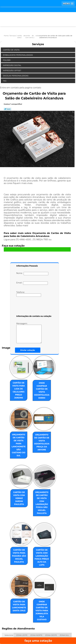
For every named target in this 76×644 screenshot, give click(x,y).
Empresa (38, 625)
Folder (7, 60)
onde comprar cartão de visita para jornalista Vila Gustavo (44, 577)
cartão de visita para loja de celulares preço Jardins (16, 387)
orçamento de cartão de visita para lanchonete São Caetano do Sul (16, 435)
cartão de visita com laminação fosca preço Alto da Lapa (45, 531)
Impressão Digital (12, 65)
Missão (60, 625)
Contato (36, 633)
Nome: (32, 274)
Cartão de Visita (11, 50)
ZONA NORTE (36, 597)
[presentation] (33, 306)
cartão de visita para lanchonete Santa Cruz (16, 577)
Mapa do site (60, 633)
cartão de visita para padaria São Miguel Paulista (16, 531)
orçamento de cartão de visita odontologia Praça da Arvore (44, 433)
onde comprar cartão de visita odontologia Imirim (45, 387)
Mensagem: (33, 333)
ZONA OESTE (51, 597)
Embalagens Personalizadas (18, 55)
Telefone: (29, 294)
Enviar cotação (28, 350)
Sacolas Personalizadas (16, 76)
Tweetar (7, 109)
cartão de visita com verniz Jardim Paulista (16, 480)
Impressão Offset (12, 70)
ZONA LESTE (22, 597)
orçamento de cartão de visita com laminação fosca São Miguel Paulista (45, 483)
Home (16, 625)
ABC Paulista (10, 602)
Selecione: (9, 597)
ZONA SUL (64, 597)
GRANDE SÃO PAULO (37, 602)
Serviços (38, 44)
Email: (32, 283)
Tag (5, 81)
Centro (22, 602)
